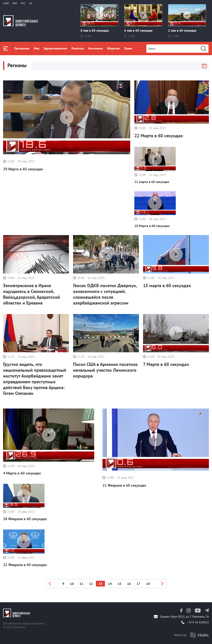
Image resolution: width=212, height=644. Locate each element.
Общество (113, 48)
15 (119, 584)
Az (31, 3)
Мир (37, 48)
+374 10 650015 (198, 622)
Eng (15, 3)
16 (129, 584)
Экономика (95, 48)
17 (139, 584)
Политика (78, 48)
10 (72, 584)
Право (128, 48)
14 (110, 584)
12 (91, 584)
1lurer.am (20, 627)
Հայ (6, 3)
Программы (22, 48)
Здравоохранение (55, 48)
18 (148, 584)
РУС (23, 3)
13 (100, 584)
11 (81, 584)
